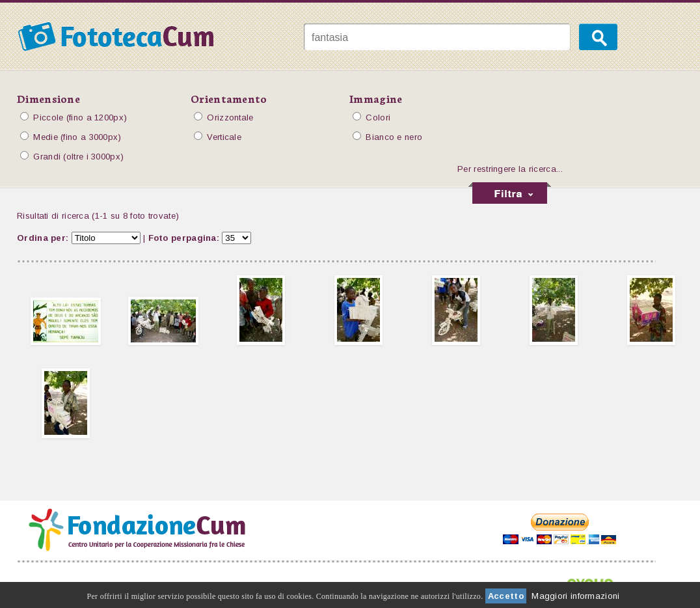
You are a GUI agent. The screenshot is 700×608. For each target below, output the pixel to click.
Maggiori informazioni (575, 596)
